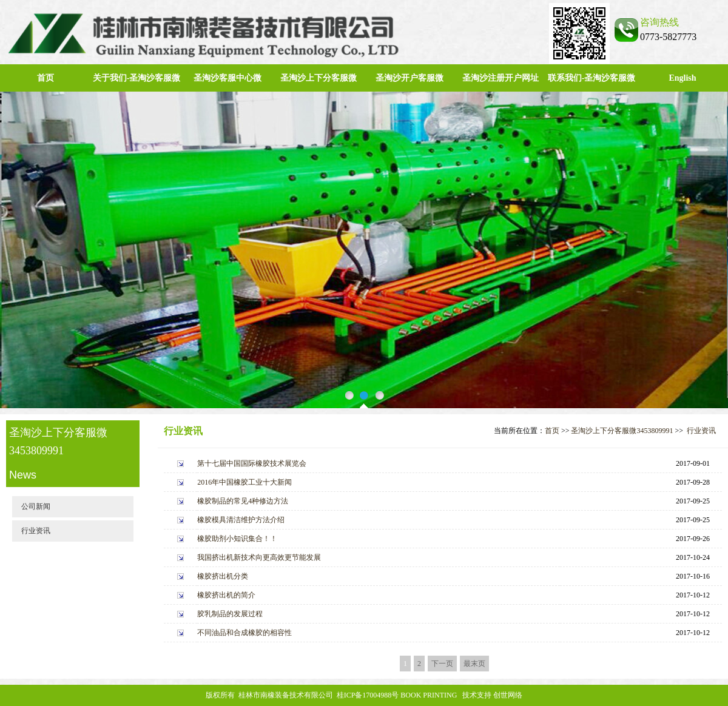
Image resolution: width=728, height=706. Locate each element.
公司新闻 (36, 506)
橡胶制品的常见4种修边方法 (243, 501)
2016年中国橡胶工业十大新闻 (244, 482)
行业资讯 (36, 531)
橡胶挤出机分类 (223, 576)
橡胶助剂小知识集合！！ (237, 539)
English (682, 78)
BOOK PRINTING (429, 695)
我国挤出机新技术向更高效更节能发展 (259, 557)
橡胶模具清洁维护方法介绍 (241, 520)
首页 (45, 78)
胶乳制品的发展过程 (230, 614)
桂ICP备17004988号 (368, 695)
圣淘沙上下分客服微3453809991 (622, 431)
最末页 (474, 664)
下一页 (442, 664)
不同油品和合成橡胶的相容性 (244, 633)
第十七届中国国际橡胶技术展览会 (252, 463)
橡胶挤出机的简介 (226, 595)
